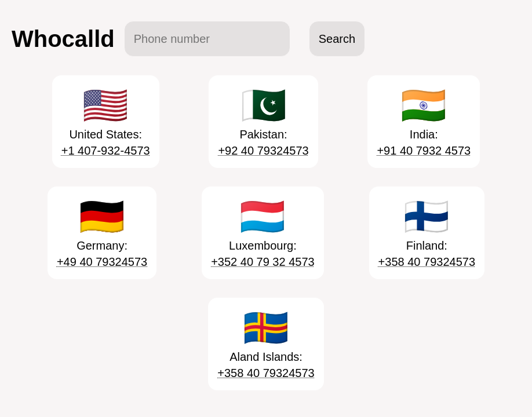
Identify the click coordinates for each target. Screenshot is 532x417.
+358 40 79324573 (427, 262)
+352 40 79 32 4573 (263, 262)
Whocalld (63, 39)
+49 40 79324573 (102, 262)
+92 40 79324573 (263, 151)
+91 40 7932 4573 (424, 151)
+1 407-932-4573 (106, 151)
